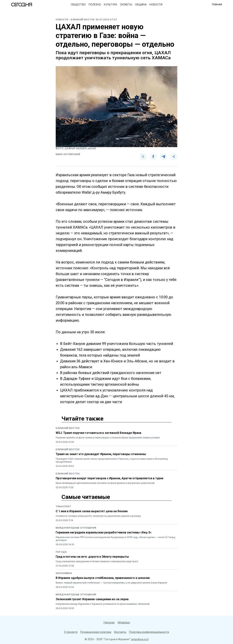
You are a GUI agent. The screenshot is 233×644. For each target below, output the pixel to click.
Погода (61, 552)
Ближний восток (68, 428)
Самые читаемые (86, 497)
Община (141, 4)
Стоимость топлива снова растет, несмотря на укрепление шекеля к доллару (98, 516)
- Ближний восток (82, 20)
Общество (78, 4)
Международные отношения (76, 528)
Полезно (95, 4)
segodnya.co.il (140, 639)
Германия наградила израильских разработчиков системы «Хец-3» (104, 532)
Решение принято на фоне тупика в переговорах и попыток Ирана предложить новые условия (108, 438)
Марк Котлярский (68, 154)
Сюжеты (126, 4)
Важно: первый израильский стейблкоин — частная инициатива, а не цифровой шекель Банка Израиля (111, 583)
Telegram (109, 622)
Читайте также (82, 419)
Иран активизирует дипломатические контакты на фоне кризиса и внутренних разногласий (105, 483)
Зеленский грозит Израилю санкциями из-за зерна (92, 599)
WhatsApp (124, 622)
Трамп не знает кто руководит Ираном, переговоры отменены (101, 454)
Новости (156, 4)
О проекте (71, 632)
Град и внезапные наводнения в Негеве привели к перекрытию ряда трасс (97, 561)
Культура (110, 4)
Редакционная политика (96, 632)
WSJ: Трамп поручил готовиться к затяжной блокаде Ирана (98, 433)
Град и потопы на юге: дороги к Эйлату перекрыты (92, 557)
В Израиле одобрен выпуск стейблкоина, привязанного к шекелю (103, 578)
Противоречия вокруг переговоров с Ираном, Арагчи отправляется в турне (110, 478)
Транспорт (63, 506)
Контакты (120, 632)
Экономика (64, 573)
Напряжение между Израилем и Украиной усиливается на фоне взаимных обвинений (103, 604)
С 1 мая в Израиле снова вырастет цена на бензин (92, 511)
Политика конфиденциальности (149, 632)
